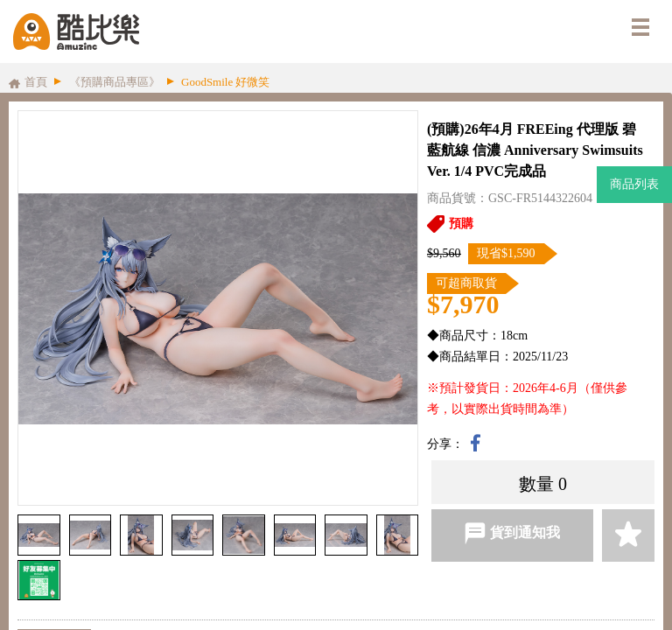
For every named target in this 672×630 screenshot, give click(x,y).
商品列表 (634, 184)
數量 (536, 484)
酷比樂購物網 (76, 31)
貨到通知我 (512, 533)
